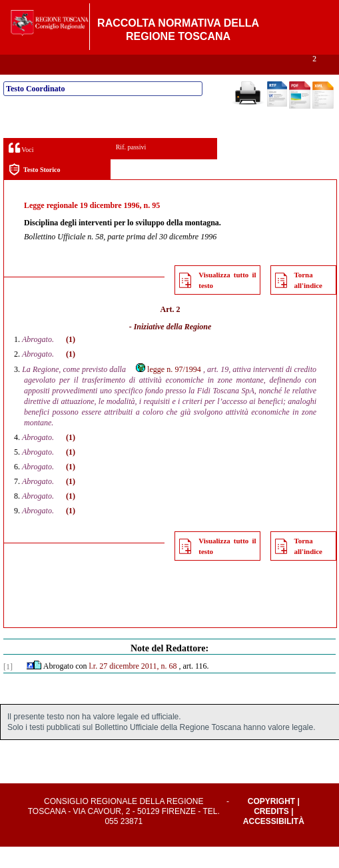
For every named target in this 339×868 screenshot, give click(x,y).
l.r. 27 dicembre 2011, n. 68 (133, 687)
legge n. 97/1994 (168, 391)
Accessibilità (274, 843)
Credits (271, 833)
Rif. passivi (131, 168)
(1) (71, 361)
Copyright (271, 823)
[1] (8, 688)
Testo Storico (34, 191)
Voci (21, 169)
